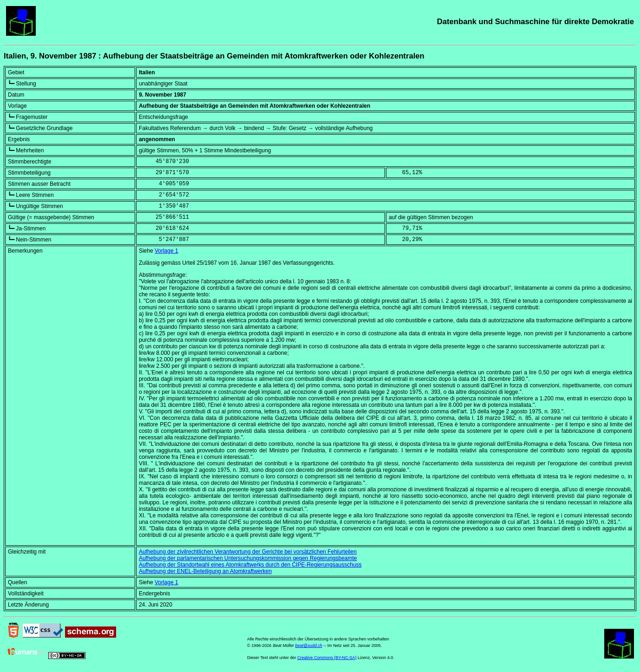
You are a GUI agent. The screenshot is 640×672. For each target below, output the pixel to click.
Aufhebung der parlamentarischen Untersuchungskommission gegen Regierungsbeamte (248, 558)
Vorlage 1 (167, 251)
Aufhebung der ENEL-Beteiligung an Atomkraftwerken (205, 571)
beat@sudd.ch (309, 646)
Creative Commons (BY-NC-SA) (327, 658)
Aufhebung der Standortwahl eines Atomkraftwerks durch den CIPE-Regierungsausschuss (250, 565)
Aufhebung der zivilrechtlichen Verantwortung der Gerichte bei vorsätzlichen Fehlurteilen (248, 552)
